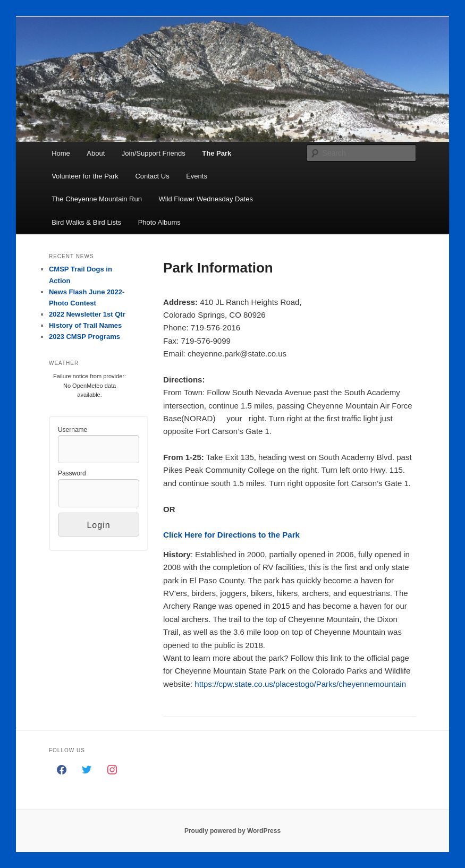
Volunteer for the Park (85, 176)
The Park (217, 153)
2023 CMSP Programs (84, 337)
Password (72, 473)
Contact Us (152, 176)
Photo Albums (159, 222)
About (96, 153)
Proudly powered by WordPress (233, 831)
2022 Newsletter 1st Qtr (87, 314)
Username (73, 430)
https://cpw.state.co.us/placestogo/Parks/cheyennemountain (300, 684)
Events (197, 176)
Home (61, 153)
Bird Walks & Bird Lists (86, 222)
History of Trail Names (85, 325)
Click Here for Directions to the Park (231, 535)
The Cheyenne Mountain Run (97, 199)
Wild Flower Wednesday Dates (206, 199)
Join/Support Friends (154, 153)
